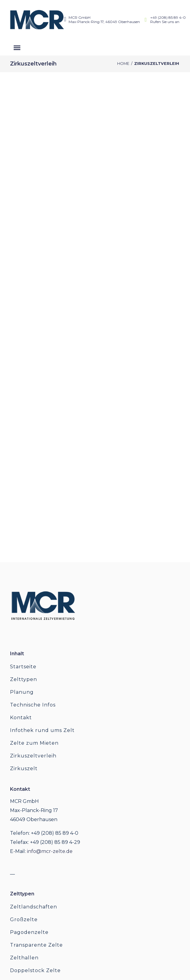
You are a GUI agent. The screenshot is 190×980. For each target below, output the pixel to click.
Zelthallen (24, 958)
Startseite (23, 667)
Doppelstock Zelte (35, 970)
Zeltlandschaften (34, 907)
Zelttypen (24, 679)
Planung (22, 692)
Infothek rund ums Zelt (42, 730)
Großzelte (24, 920)
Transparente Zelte (36, 945)
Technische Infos (33, 705)
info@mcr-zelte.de (50, 851)
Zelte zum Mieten (34, 743)
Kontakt (21, 718)
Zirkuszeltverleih (33, 756)
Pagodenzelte (29, 932)
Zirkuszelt (24, 769)
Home (123, 64)
